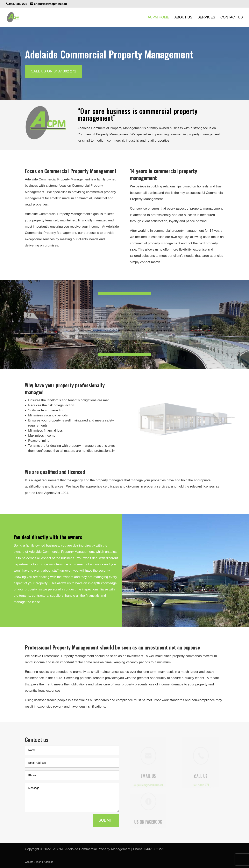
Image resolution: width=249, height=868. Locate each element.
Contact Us (232, 18)
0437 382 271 (154, 849)
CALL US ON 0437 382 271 (53, 71)
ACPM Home (158, 18)
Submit (106, 820)
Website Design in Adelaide (39, 862)
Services (206, 18)
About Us (183, 18)
